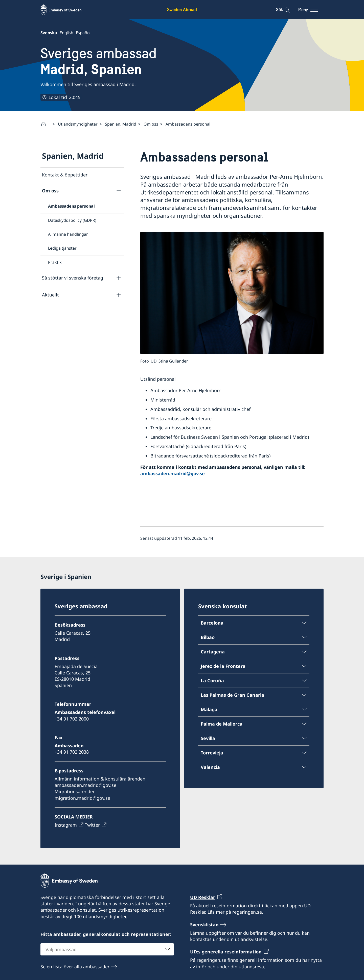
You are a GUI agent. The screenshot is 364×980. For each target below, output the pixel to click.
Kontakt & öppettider (65, 175)
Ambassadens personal (71, 206)
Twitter (92, 825)
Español (83, 33)
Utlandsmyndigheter (78, 124)
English (66, 33)
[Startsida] (45, 124)
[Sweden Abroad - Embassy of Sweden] (66, 10)
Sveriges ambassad (98, 61)
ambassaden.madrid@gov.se (173, 473)
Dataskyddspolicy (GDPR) (72, 220)
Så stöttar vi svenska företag (73, 277)
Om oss (151, 124)
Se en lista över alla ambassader (75, 967)
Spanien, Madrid (121, 124)
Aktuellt (50, 294)
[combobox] (107, 949)
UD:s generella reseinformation (226, 952)
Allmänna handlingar (68, 234)
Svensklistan (204, 925)
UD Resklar (203, 897)
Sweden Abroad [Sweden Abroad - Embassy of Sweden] (182, 9)
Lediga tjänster (62, 248)
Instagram (66, 825)
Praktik (55, 262)
